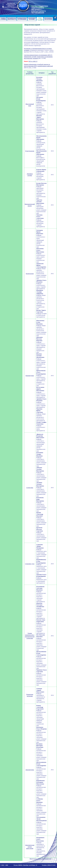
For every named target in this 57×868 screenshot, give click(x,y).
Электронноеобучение (32, 19)
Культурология (30, 151)
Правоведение (30, 376)
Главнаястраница (3, 19)
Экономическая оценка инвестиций (30, 847)
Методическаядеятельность (12, 19)
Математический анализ (30, 205)
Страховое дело (30, 564)
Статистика (30, 488)
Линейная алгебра (30, 175)
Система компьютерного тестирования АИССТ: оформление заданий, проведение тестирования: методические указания (38, 57)
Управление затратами (30, 695)
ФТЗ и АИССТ (33, 61)
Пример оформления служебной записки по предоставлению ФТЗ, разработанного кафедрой (38, 65)
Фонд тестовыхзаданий (40, 19)
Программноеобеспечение (48, 19)
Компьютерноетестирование (22, 19)
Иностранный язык (30, 105)
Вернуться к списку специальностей (41, 859)
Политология (30, 274)
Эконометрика (30, 770)
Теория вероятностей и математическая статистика (30, 636)
